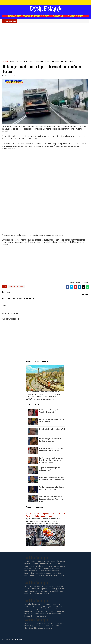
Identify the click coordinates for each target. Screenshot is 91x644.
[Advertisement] (45, 41)
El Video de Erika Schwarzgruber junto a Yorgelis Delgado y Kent (52, 411)
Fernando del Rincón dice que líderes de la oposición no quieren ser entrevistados (52, 479)
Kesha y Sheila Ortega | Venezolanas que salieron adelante (52, 421)
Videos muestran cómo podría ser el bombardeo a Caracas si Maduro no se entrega (51, 499)
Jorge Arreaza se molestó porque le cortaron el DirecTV (50, 469)
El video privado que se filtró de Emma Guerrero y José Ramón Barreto (51, 450)
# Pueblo (12, 287)
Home (6, 61)
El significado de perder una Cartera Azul (52, 429)
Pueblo (13, 61)
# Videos (20, 287)
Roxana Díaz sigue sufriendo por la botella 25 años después (50, 440)
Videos (20, 61)
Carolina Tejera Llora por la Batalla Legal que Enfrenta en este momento (52, 488)
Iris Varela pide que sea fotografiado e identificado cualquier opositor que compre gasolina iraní (51, 460)
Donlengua (45, 9)
